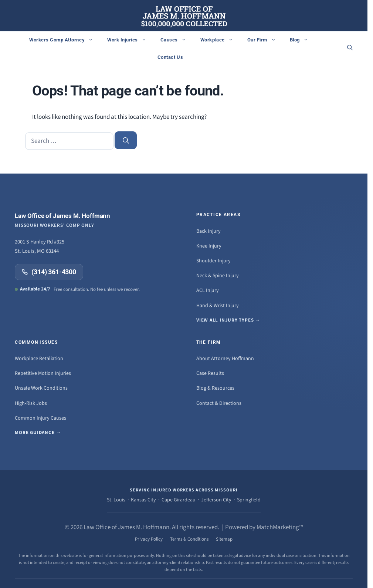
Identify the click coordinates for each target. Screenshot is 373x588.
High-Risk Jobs (31, 403)
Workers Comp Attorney (65, 40)
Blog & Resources (215, 388)
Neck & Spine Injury (218, 276)
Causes (177, 40)
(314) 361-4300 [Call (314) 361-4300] (49, 272)
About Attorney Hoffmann (225, 359)
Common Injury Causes (40, 418)
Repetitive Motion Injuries (43, 373)
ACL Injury (208, 290)
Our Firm (265, 40)
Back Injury (208, 231)
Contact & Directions (219, 403)
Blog (303, 40)
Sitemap (224, 539)
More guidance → (38, 433)
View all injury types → (228, 320)
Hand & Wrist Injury (218, 306)
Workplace (221, 40)
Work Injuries (130, 40)
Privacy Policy (149, 539)
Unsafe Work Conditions (41, 388)
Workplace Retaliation (39, 359)
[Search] (126, 140)
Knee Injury (209, 246)
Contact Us (170, 57)
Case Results (210, 373)
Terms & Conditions (189, 539)
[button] (350, 48)
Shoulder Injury (213, 261)
